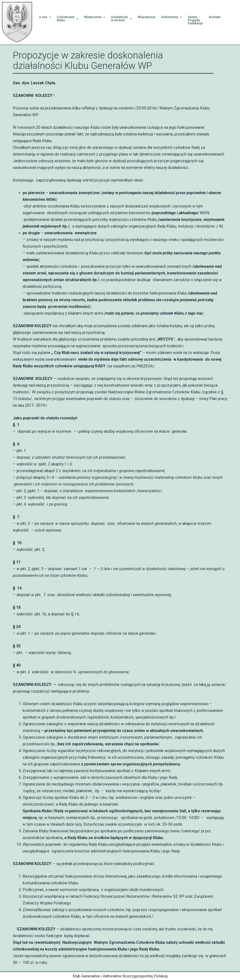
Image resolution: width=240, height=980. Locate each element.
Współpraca (146, 17)
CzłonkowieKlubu (68, 19)
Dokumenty (172, 17)
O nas (45, 17)
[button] (45, 17)
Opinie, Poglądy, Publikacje (195, 20)
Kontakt (215, 17)
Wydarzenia (95, 17)
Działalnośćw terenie (121, 19)
